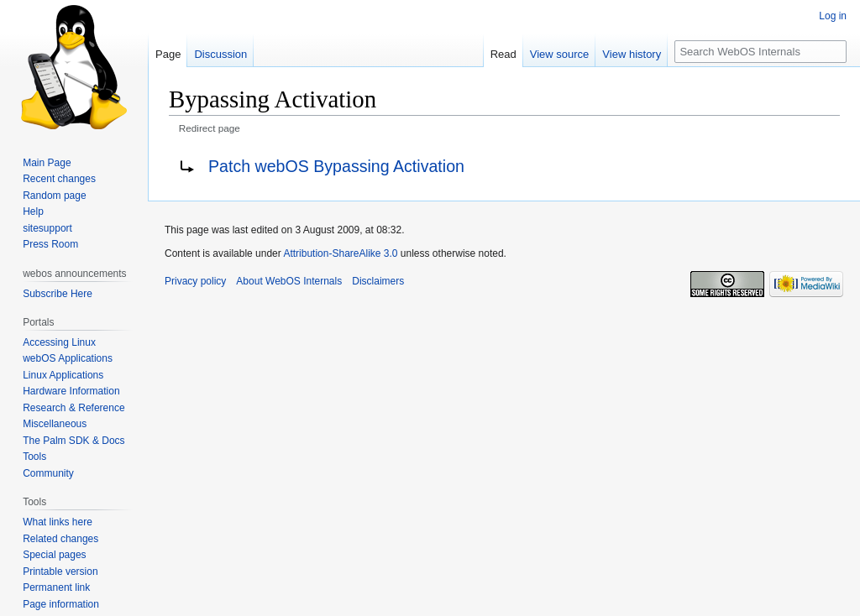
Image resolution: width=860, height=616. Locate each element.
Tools (34, 457)
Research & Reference (73, 408)
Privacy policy (195, 281)
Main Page (47, 163)
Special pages (54, 555)
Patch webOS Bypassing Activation (336, 166)
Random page (54, 196)
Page (168, 54)
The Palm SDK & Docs (73, 441)
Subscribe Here (58, 294)
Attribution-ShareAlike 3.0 (340, 253)
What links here (58, 522)
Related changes (60, 539)
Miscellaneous (55, 424)
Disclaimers (378, 281)
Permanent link (56, 587)
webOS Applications (68, 358)
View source (560, 54)
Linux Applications (63, 375)
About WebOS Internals (289, 281)
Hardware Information (71, 391)
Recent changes (59, 179)
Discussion (220, 54)
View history (632, 54)
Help (33, 211)
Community (48, 473)
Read (503, 54)
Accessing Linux (59, 342)
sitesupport (47, 228)
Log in (833, 16)
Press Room (50, 244)
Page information (61, 604)
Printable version (60, 572)
